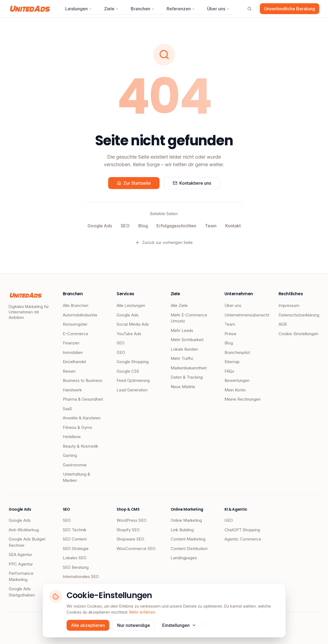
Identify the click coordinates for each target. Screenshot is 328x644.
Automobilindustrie (80, 315)
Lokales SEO (75, 558)
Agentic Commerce (243, 539)
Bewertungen (237, 380)
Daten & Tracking (187, 377)
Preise (230, 334)
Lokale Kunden (184, 349)
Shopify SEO (128, 530)
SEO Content (75, 539)
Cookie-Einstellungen (298, 334)
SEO (125, 226)
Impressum (289, 305)
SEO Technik (75, 530)
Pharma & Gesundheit (83, 399)
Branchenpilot (237, 352)
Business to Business (83, 380)
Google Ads (100, 226)
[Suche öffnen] (249, 9)
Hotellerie (72, 437)
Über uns (218, 9)
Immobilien (73, 352)
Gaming (70, 455)
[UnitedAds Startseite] (30, 9)
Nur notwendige (134, 625)
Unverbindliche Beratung (290, 9)
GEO (121, 352)
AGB (283, 324)
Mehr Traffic (182, 358)
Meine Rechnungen (243, 399)
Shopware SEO (130, 539)
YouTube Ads (129, 334)
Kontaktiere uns (192, 183)
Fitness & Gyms (77, 427)
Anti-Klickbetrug (24, 530)
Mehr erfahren (142, 612)
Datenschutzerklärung (299, 315)
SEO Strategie (76, 549)
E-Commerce (76, 334)
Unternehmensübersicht (245, 315)
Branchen (143, 9)
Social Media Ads (133, 324)
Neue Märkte (183, 387)
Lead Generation (132, 390)
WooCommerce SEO (136, 549)
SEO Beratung (76, 567)
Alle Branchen (76, 305)
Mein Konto (235, 390)
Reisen (69, 371)
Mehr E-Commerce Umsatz (189, 318)
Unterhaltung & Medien (76, 477)
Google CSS (128, 371)
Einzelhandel (74, 362)
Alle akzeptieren (88, 625)
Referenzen (181, 9)
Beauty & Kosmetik (80, 446)
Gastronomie (75, 465)
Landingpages (184, 558)
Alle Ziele (179, 305)
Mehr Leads (182, 330)
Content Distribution (189, 549)
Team (211, 226)
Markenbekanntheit (189, 368)
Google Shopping (133, 362)
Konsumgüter (75, 324)
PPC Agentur (21, 564)
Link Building (182, 530)
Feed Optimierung (133, 380)
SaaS (67, 409)
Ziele (111, 9)
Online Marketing (186, 520)
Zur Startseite (134, 183)
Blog (143, 226)
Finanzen (71, 343)
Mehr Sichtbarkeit (187, 340)
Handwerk (72, 390)
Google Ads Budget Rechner (27, 542)
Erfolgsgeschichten (176, 226)
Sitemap (232, 362)
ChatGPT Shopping (242, 530)
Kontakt (233, 226)
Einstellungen (179, 625)
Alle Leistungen (131, 305)
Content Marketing (188, 539)
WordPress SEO (132, 520)
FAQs (229, 371)
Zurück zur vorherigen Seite (164, 242)
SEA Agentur (20, 555)
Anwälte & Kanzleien (82, 418)
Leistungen (79, 9)
